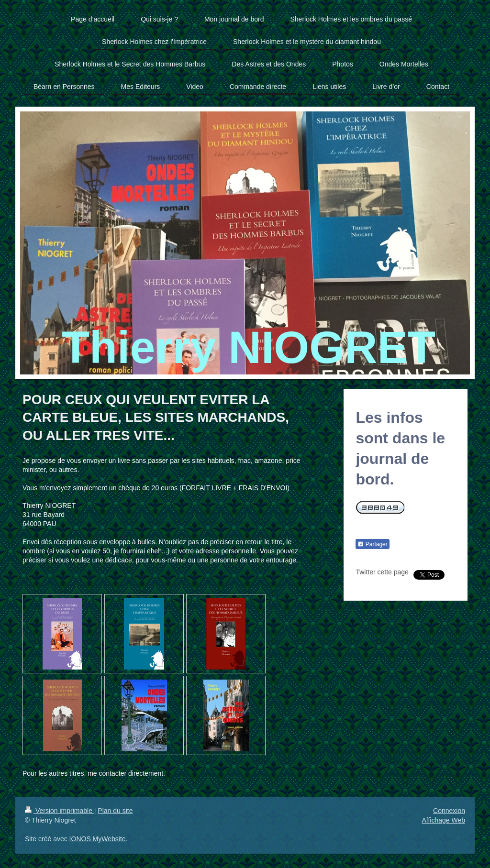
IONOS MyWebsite (98, 839)
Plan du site (115, 811)
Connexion (449, 811)
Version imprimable (60, 811)
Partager (372, 544)
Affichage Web (443, 820)
